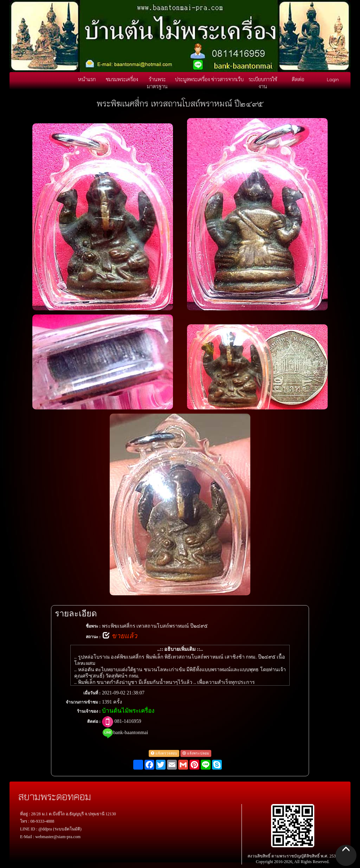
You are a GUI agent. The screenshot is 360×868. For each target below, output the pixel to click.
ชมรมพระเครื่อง (122, 79)
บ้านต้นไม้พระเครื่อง (128, 711)
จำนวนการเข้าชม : (83, 702)
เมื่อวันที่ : (92, 693)
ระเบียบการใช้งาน (263, 83)
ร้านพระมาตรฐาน (157, 83)
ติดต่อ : (94, 721)
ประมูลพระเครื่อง (192, 79)
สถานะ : (93, 637)
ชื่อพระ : (93, 626)
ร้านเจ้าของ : (89, 711)
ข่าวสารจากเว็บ (227, 79)
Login (333, 79)
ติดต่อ (298, 79)
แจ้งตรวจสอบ (164, 753)
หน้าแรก (87, 79)
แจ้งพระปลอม (196, 753)
